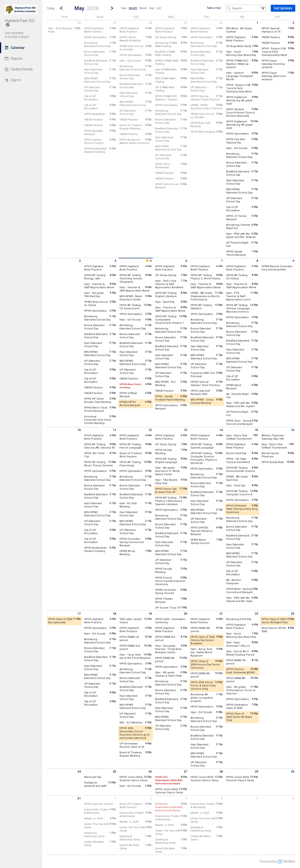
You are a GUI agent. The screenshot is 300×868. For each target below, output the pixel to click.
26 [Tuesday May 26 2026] (150, 771)
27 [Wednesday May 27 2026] (185, 771)
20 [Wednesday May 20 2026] (185, 614)
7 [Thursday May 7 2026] (222, 261)
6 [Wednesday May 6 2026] (186, 261)
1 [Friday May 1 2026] (257, 23)
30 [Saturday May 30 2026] (292, 771)
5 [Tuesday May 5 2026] (148, 261)
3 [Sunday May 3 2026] (80, 261)
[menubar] (141, 8)
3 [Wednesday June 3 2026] (186, 798)
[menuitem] (124, 8)
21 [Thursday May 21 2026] (221, 614)
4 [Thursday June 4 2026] (222, 798)
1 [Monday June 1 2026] (115, 798)
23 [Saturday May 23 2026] (292, 614)
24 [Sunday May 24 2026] (79, 771)
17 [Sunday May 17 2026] (79, 614)
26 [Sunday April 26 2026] (79, 23)
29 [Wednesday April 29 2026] (185, 23)
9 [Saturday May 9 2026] (293, 261)
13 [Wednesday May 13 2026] (185, 430)
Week (143, 8)
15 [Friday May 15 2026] (256, 430)
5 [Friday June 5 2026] (257, 798)
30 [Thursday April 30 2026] (221, 23)
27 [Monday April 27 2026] (114, 23)
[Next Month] (112, 8)
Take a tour (214, 8)
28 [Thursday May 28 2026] (221, 771)
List (159, 8)
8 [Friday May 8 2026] (257, 261)
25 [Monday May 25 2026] (114, 771)
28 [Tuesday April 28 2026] (150, 23)
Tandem (289, 861)
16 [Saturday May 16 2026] (292, 430)
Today (51, 8)
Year (124, 8)
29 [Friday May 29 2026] (256, 771)
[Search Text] (246, 8)
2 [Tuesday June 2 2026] (151, 798)
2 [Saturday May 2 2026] (293, 23)
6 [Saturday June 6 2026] (293, 798)
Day (152, 8)
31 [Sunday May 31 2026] (79, 798)
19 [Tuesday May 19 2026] (150, 614)
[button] (87, 8)
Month (133, 8)
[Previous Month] (61, 8)
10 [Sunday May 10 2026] (79, 430)
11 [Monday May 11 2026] (114, 430)
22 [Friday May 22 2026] (256, 614)
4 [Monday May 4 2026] (115, 261)
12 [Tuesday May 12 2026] (150, 430)
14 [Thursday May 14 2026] (221, 430)
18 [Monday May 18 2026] (114, 614)
